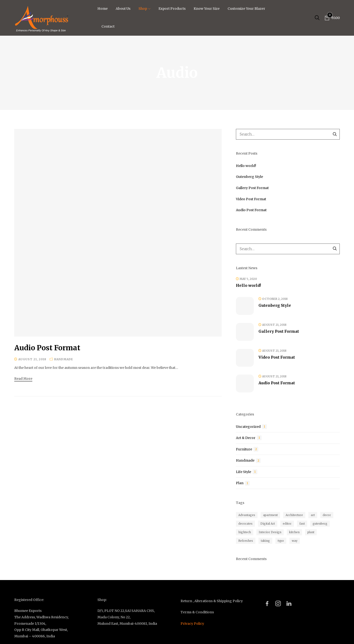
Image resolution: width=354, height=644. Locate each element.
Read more (23, 379)
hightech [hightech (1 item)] (245, 532)
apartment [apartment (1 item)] (270, 515)
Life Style (244, 472)
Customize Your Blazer (246, 9)
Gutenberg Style (249, 177)
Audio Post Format (47, 348)
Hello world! (246, 166)
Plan (240, 483)
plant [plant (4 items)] (311, 532)
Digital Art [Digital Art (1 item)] (268, 524)
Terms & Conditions (197, 612)
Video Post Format (251, 199)
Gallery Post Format (252, 188)
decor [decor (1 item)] (327, 515)
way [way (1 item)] (295, 541)
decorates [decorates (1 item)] (245, 524)
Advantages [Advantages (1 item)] (247, 515)
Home (103, 9)
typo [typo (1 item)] (281, 541)
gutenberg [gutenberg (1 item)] (320, 524)
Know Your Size (207, 9)
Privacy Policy (192, 624)
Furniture (244, 449)
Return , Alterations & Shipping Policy (212, 601)
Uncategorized (248, 427)
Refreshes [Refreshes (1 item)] (246, 541)
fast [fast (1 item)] (302, 524)
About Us (123, 9)
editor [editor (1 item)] (287, 524)
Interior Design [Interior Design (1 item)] (270, 532)
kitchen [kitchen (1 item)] (294, 532)
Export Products (172, 9)
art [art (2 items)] (313, 515)
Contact (108, 26)
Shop (144, 9)
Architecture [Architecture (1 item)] (294, 515)
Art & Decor (246, 438)
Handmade (64, 359)
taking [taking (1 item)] (265, 541)
